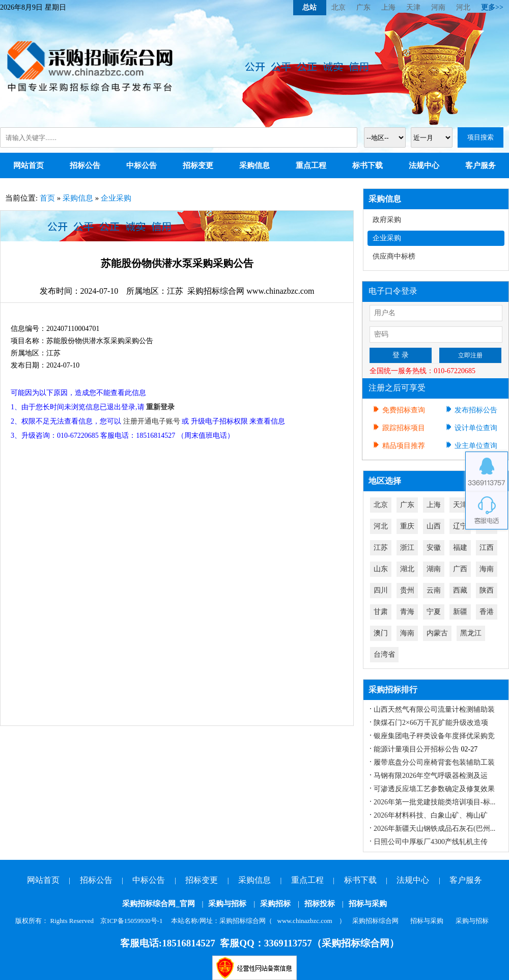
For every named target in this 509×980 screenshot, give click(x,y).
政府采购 (387, 220)
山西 (434, 526)
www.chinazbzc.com (305, 921)
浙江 (407, 548)
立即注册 (470, 355)
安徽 (434, 548)
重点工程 (311, 165)
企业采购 (116, 198)
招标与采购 (368, 904)
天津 (413, 7)
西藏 (460, 590)
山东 (381, 569)
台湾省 (384, 654)
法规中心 (424, 165)
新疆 (460, 612)
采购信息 (254, 165)
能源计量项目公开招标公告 (416, 749)
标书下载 (367, 165)
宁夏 (434, 612)
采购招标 (275, 904)
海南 (487, 569)
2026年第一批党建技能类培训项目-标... (434, 802)
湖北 (407, 569)
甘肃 (381, 612)
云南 (434, 590)
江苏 (381, 548)
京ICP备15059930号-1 (131, 921)
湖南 (434, 569)
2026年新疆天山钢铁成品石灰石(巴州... (434, 829)
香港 (487, 612)
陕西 (487, 590)
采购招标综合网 (375, 921)
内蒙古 (437, 633)
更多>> (492, 7)
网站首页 (29, 165)
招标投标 (320, 904)
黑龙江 (471, 633)
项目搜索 (480, 137)
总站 (309, 7)
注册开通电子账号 (152, 421)
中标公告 (142, 165)
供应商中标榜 (394, 256)
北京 (338, 7)
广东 (363, 7)
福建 (460, 548)
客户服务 (480, 165)
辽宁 (460, 526)
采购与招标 (227, 904)
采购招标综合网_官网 (159, 904)
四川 (381, 590)
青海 (407, 612)
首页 (47, 198)
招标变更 (198, 165)
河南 (438, 7)
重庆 (407, 526)
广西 (460, 569)
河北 (463, 7)
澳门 (381, 633)
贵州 (407, 590)
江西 (487, 548)
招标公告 (85, 165)
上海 (388, 7)
